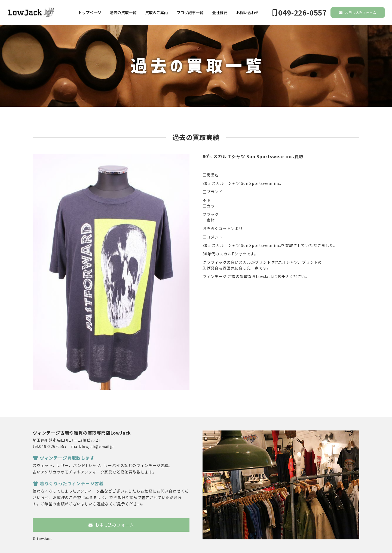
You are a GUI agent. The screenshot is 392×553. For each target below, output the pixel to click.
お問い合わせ (247, 13)
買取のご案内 (157, 13)
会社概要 (220, 13)
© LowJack (42, 538)
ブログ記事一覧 (190, 13)
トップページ (90, 13)
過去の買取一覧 (123, 13)
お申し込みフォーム (358, 12)
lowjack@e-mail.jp (98, 446)
